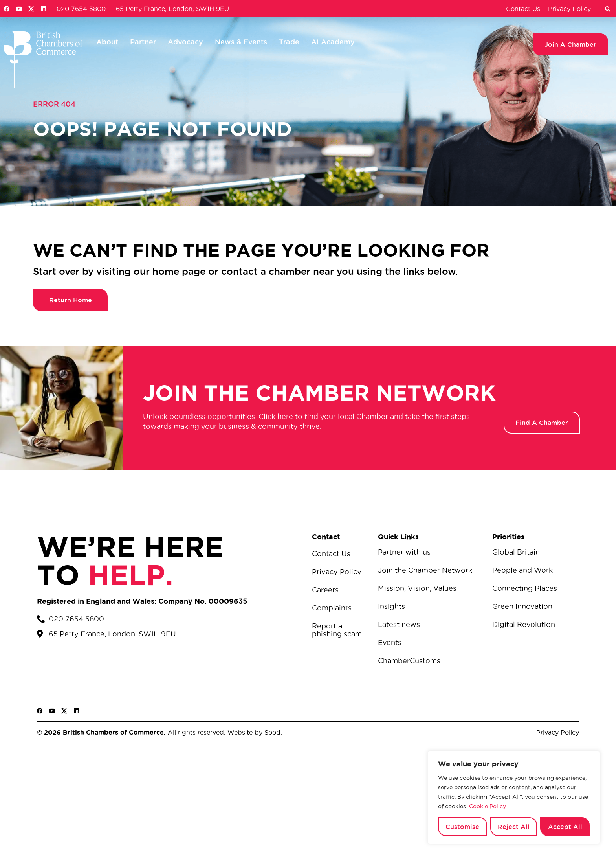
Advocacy (185, 42)
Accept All (565, 827)
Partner (143, 42)
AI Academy (333, 42)
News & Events (241, 42)
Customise (462, 827)
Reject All (514, 827)
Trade (289, 42)
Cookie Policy (488, 806)
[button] (607, 9)
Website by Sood (253, 732)
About (107, 42)
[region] (514, 798)
